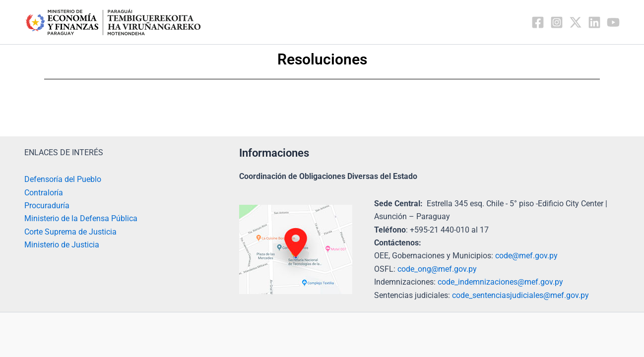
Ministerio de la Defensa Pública (81, 218)
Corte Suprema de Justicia (70, 232)
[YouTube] (613, 22)
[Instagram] (557, 22)
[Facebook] (538, 22)
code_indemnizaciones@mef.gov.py (500, 282)
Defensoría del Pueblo (63, 179)
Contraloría (44, 193)
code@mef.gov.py (526, 256)
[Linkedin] (594, 22)
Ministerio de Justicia (62, 245)
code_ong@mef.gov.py (437, 269)
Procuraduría (47, 206)
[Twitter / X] (576, 22)
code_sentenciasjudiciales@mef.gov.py (520, 295)
